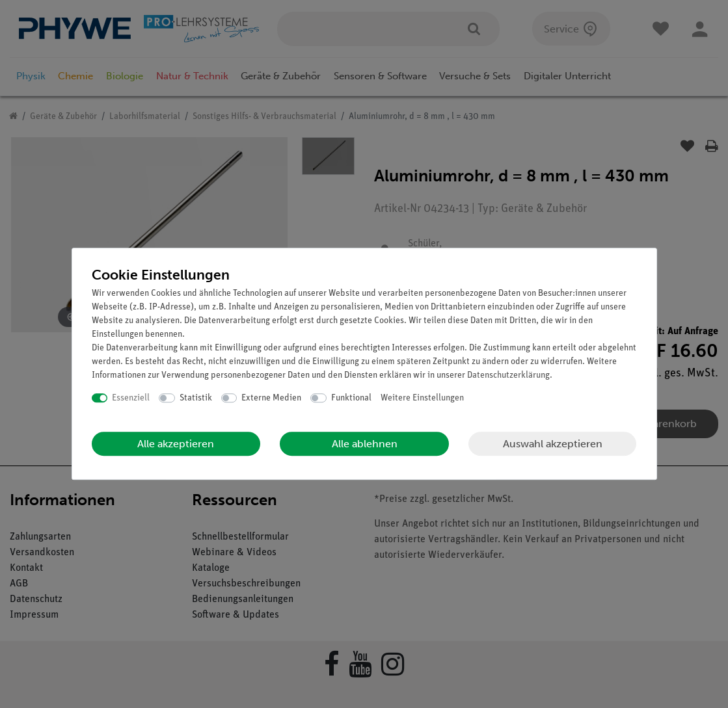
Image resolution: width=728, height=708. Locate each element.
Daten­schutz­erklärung (508, 375)
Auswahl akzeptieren (553, 444)
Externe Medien (271, 398)
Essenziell (131, 398)
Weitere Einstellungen (422, 398)
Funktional (351, 398)
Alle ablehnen (365, 444)
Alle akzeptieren (176, 444)
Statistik (196, 398)
